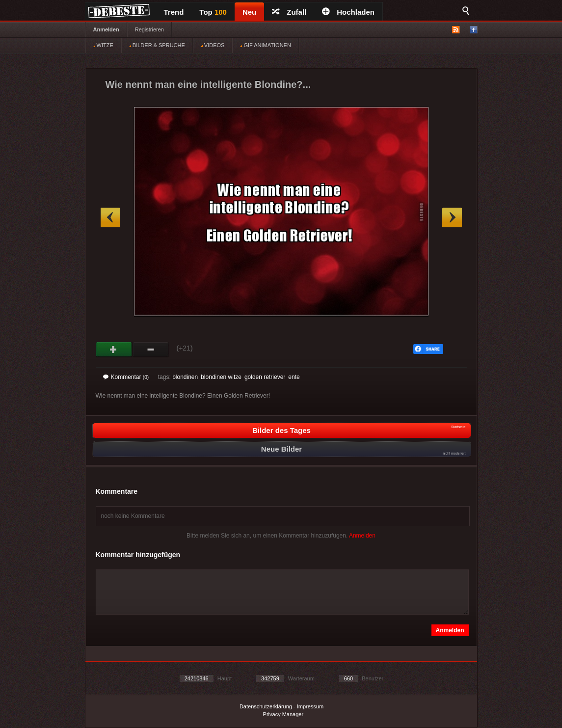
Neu (249, 12)
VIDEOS (213, 45)
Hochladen (348, 12)
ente (294, 377)
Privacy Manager (283, 714)
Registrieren (149, 29)
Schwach (151, 350)
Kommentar (126, 377)
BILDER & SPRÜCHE (157, 45)
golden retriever (265, 377)
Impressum (310, 706)
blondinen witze (221, 377)
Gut (114, 350)
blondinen (185, 377)
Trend (174, 12)
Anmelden (106, 29)
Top (213, 12)
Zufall (289, 12)
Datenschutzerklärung (266, 706)
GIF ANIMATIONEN (265, 45)
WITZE (103, 45)
